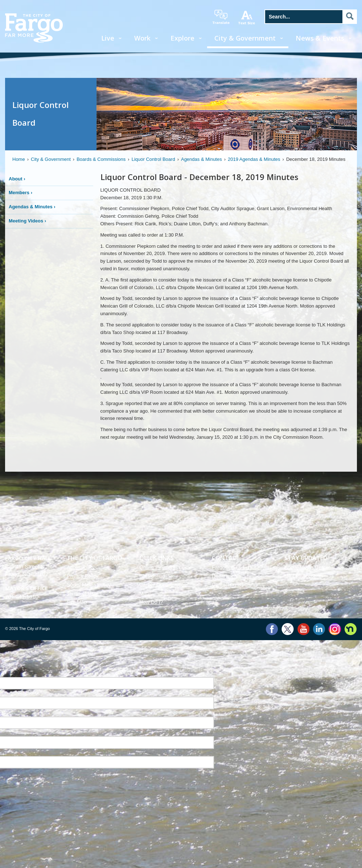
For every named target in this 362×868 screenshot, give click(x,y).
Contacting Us (228, 585)
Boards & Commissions (101, 159)
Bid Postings (153, 576)
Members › (20, 193)
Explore (182, 38)
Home (19, 159)
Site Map (77, 602)
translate (221, 17)
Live (108, 38)
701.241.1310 (22, 596)
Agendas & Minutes (201, 159)
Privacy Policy (83, 576)
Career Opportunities (163, 585)
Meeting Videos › (27, 221)
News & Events (320, 38)
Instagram (335, 629)
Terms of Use (82, 593)
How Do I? (151, 602)
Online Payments (159, 567)
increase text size (247, 17)
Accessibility (81, 567)
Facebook (272, 629)
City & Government (245, 38)
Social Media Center (307, 567)
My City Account (303, 576)
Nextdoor (351, 629)
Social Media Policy (89, 585)
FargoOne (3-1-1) (232, 567)
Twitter (288, 629)
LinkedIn (319, 629)
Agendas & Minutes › (32, 207)
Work (142, 38)
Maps (145, 593)
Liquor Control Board (153, 159)
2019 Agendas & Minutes (254, 159)
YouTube (303, 629)
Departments (226, 576)
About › (17, 179)
